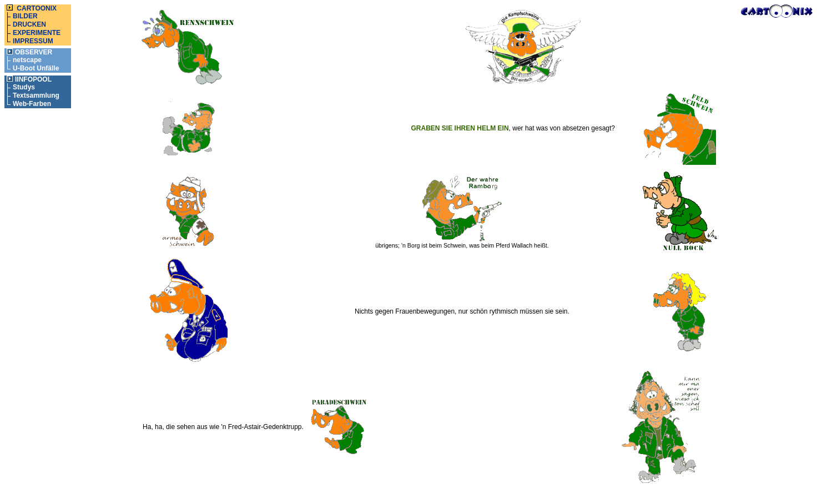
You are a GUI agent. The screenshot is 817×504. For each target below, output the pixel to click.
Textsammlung (36, 95)
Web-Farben (32, 104)
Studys (24, 87)
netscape (27, 60)
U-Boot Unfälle (36, 68)
